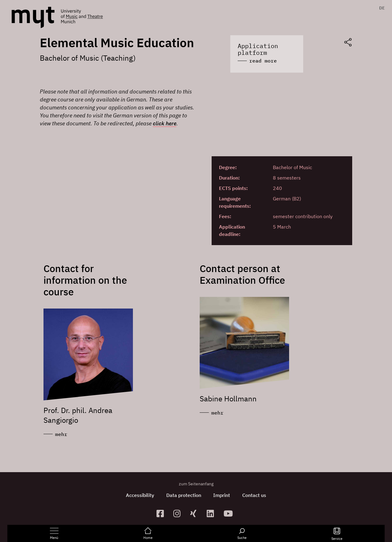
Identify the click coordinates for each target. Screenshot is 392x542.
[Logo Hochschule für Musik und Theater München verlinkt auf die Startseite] (33, 17)
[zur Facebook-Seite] (162, 513)
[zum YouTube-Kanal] (230, 513)
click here (165, 123)
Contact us (254, 495)
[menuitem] (381, 8)
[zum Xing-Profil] (196, 513)
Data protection (184, 495)
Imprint (222, 495)
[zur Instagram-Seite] (179, 513)
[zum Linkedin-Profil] (213, 513)
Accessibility (140, 495)
